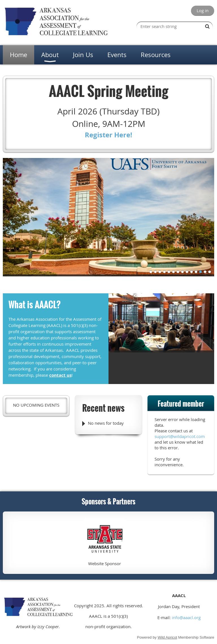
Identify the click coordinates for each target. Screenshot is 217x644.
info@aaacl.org (186, 617)
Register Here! (108, 135)
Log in (203, 10)
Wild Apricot (167, 637)
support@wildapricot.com (180, 436)
